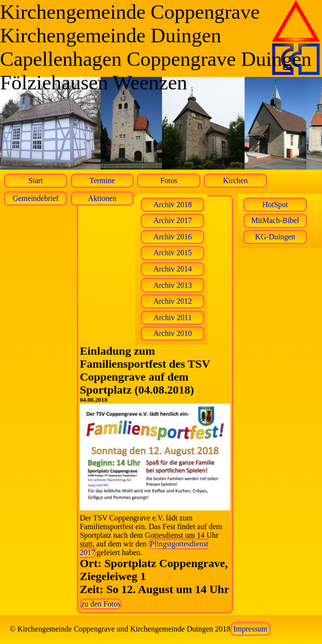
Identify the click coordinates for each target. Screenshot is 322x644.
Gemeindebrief (36, 198)
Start (36, 180)
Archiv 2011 (173, 317)
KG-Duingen (275, 237)
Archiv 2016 (172, 237)
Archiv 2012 (172, 301)
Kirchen (236, 180)
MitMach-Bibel (275, 220)
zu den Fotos (101, 604)
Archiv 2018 (172, 204)
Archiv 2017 (172, 220)
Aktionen (102, 198)
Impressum (250, 629)
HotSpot (275, 204)
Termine (102, 180)
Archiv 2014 (172, 269)
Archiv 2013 (172, 285)
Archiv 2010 (172, 333)
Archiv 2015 (172, 253)
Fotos (169, 180)
